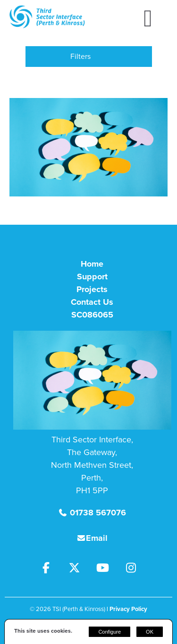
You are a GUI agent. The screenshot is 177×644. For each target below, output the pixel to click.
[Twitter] (79, 569)
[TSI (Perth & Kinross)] (47, 26)
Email (97, 538)
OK (150, 632)
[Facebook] (51, 569)
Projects (92, 289)
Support (92, 277)
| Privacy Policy (127, 609)
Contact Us (92, 302)
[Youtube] (108, 569)
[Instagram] (135, 569)
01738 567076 (97, 513)
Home (92, 264)
